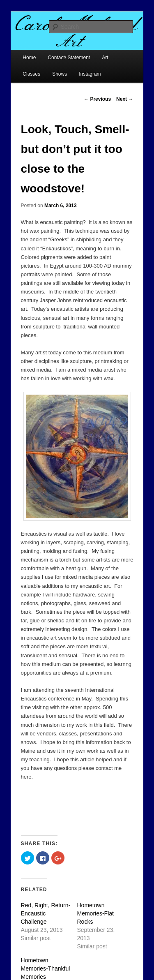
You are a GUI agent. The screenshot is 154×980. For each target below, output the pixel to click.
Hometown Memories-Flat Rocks (95, 913)
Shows (60, 74)
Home (29, 58)
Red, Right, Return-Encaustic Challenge (46, 913)
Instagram (90, 74)
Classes (31, 74)
